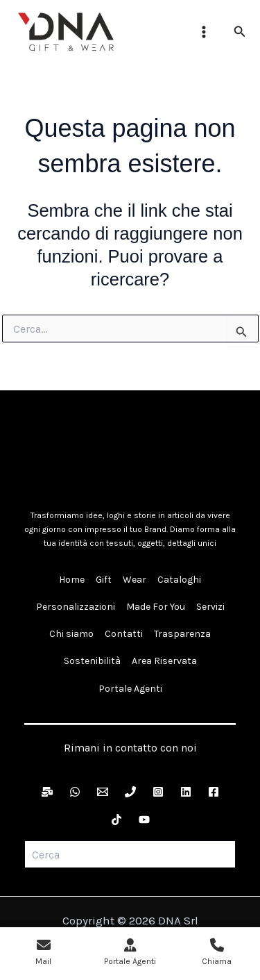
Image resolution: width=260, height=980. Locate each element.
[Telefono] (130, 792)
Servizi (210, 607)
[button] (240, 32)
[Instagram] (158, 792)
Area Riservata (164, 661)
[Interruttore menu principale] (204, 32)
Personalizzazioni (76, 607)
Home (72, 580)
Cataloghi (179, 580)
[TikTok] (116, 820)
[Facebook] (214, 792)
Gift (104, 580)
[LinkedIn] (186, 792)
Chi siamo (71, 634)
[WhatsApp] (75, 792)
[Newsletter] (47, 792)
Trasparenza (182, 634)
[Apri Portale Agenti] (130, 954)
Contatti (124, 634)
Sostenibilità (92, 661)
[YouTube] (144, 820)
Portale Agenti (130, 689)
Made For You (156, 607)
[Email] (103, 792)
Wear (135, 580)
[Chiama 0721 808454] (217, 954)
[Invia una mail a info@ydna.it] (43, 954)
